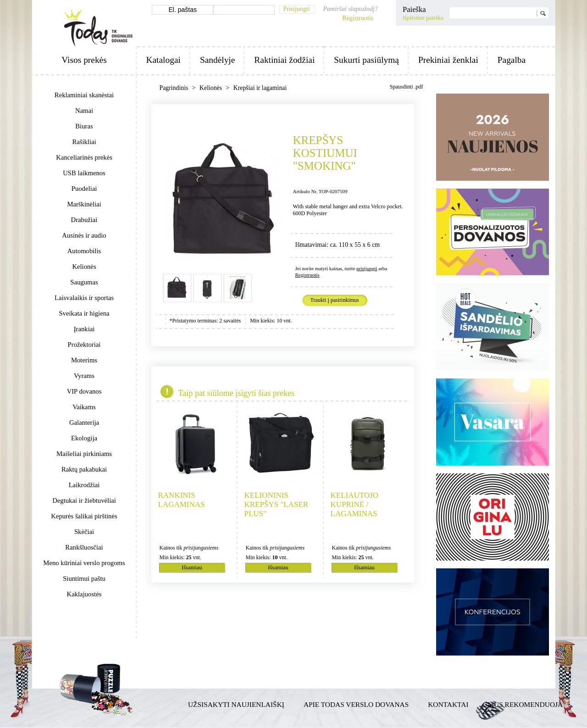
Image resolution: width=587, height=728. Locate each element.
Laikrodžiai (84, 485)
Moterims (84, 360)
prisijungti (367, 268)
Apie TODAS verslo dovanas (356, 704)
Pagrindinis (175, 88)
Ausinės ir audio (84, 235)
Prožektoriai (84, 345)
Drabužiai (84, 220)
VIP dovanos (84, 391)
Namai (84, 111)
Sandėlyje (217, 60)
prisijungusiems (201, 548)
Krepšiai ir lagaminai (260, 88)
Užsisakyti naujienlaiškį (236, 704)
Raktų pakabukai (84, 469)
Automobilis (84, 251)
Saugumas (84, 282)
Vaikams (84, 407)
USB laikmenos (84, 173)
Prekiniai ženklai (448, 60)
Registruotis (358, 18)
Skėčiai (84, 532)
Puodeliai (84, 189)
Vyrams (84, 376)
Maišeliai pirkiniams (84, 454)
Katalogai (163, 60)
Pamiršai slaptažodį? (351, 9)
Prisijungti (296, 9)
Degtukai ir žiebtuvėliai (84, 500)
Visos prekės (84, 60)
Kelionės (84, 267)
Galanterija (84, 422)
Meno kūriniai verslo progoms (84, 563)
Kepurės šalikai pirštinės (84, 516)
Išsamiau (192, 567)
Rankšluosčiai (84, 547)
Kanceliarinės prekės (84, 157)
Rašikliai (84, 142)
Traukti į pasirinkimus (335, 300)
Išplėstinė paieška (423, 18)
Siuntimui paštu (84, 578)
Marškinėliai (84, 204)
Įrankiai (84, 329)
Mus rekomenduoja (525, 704)
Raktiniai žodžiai (284, 60)
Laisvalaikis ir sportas (84, 298)
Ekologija (84, 438)
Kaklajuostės (84, 594)
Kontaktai (448, 704)
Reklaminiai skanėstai (84, 95)
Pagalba (512, 60)
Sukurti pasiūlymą (366, 60)
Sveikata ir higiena (84, 313)
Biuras (84, 126)
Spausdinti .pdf (407, 87)
